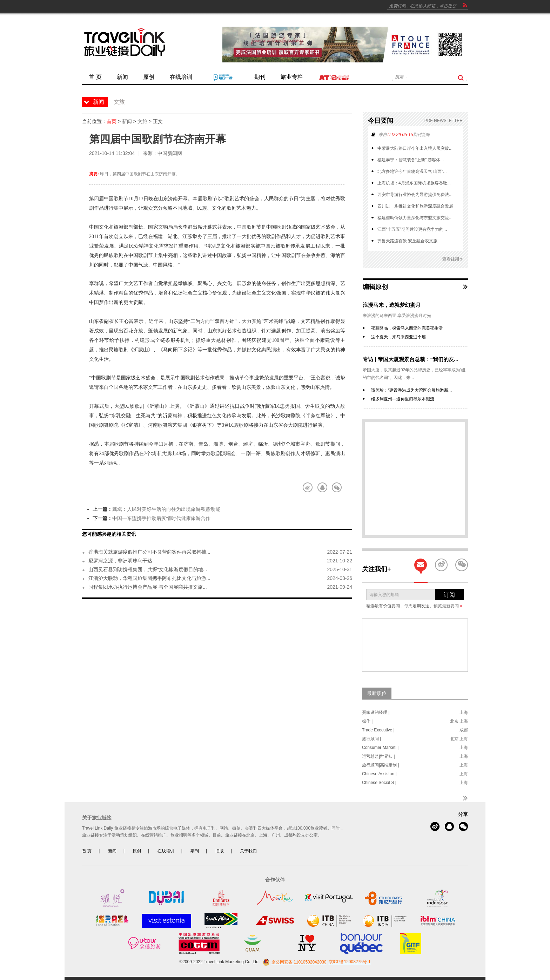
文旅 (142, 121)
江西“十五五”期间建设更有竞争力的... (412, 229)
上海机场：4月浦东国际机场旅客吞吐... (414, 183)
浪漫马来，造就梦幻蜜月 (392, 305)
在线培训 (166, 851)
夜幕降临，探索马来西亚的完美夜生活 (407, 328)
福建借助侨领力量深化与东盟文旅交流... (415, 218)
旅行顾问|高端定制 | (381, 765)
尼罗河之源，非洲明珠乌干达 (120, 561)
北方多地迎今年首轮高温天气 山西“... (412, 171)
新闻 (127, 121)
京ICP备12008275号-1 (350, 962)
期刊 (195, 851)
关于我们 (248, 851)
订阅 (449, 595)
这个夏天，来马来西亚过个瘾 (398, 337)
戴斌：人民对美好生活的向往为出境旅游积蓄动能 (166, 509)
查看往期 (452, 259)
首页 (112, 121)
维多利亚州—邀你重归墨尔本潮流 (403, 399)
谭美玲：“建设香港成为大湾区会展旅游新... (411, 390)
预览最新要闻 (448, 606)
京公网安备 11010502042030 (294, 962)
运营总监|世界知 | (378, 756)
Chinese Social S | (379, 783)
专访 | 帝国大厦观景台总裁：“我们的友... (411, 359)
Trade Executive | (378, 730)
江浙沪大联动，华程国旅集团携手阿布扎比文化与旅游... (149, 578)
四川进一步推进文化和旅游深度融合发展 (415, 206)
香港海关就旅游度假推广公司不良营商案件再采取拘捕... (149, 552)
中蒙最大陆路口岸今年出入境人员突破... (415, 148)
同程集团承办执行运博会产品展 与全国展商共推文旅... (148, 587)
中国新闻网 (170, 153)
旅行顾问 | (371, 739)
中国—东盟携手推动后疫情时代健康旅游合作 (161, 518)
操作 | (367, 721)
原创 (137, 851)
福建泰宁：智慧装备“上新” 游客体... (411, 160)
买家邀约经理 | (376, 712)
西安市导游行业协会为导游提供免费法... (415, 195)
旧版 (220, 851)
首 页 (87, 851)
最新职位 (377, 693)
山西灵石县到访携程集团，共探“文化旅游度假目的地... (148, 569)
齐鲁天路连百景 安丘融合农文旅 (407, 241)
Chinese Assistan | (379, 774)
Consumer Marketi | (380, 748)
